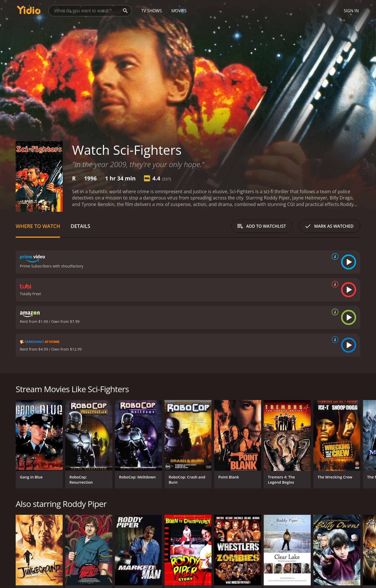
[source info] (334, 256)
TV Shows (152, 11)
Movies (179, 11)
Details (80, 226)
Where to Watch (38, 226)
